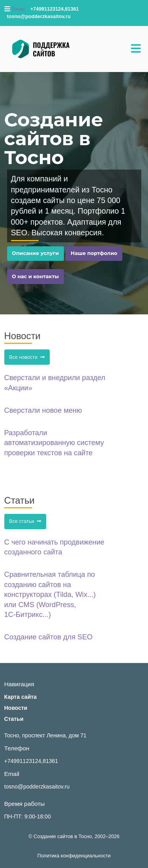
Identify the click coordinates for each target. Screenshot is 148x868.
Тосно (18, 9)
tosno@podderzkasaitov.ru (37, 787)
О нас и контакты (35, 276)
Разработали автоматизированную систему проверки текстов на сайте (54, 443)
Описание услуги (35, 253)
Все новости (27, 357)
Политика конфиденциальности (74, 856)
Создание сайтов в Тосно (63, 837)
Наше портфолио (94, 253)
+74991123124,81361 (31, 761)
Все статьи (25, 521)
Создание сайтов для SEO (49, 637)
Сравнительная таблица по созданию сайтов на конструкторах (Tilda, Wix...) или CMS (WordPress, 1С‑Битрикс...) (50, 595)
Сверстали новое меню (43, 410)
